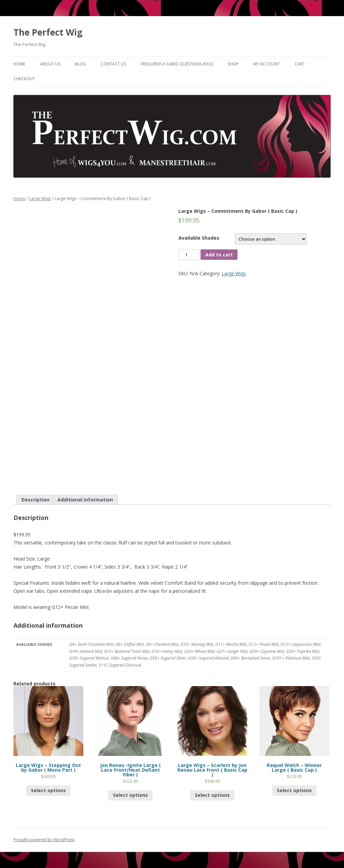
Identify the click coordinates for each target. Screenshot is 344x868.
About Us (50, 64)
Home (19, 64)
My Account (267, 64)
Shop (233, 64)
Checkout (24, 79)
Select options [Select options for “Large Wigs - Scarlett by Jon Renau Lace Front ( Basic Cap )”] (212, 795)
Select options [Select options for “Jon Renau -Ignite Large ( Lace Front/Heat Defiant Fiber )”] (130, 795)
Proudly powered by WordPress (44, 840)
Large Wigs (40, 198)
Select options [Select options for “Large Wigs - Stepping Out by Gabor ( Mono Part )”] (48, 790)
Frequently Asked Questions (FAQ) (177, 64)
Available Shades (199, 238)
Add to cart (219, 255)
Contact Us (113, 64)
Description (35, 500)
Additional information (85, 500)
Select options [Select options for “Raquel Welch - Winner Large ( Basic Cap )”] (294, 790)
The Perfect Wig (48, 32)
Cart (300, 64)
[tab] (35, 500)
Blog (80, 64)
